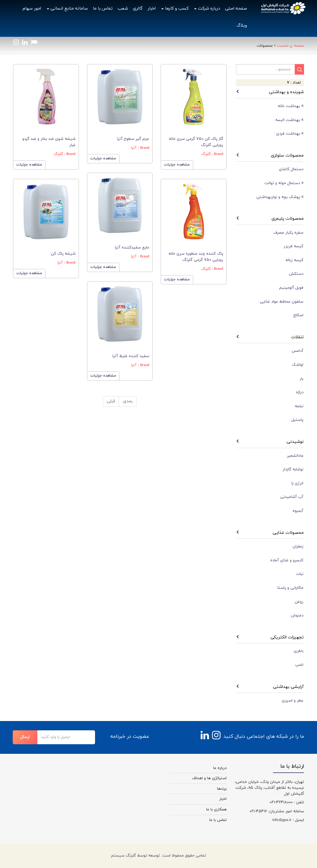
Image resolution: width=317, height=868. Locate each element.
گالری (138, 9)
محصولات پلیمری (288, 219)
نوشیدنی (295, 442)
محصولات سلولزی (287, 155)
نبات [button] (300, 574)
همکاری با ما (216, 810)
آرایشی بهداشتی (288, 687)
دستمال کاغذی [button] (291, 169)
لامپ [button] (299, 665)
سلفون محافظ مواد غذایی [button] (282, 302)
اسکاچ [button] (298, 315)
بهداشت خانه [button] (291, 106)
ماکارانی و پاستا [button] (290, 588)
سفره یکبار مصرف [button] (288, 233)
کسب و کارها (175, 9)
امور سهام (32, 9)
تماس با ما (103, 9)
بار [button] (302, 379)
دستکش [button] (296, 274)
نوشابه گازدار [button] (293, 469)
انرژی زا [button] (297, 483)
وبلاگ (242, 26)
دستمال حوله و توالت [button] (284, 183)
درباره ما (220, 768)
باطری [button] (299, 651)
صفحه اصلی (236, 9)
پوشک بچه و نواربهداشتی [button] (280, 197)
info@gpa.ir (282, 820)
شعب (123, 9)
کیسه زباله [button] (294, 260)
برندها (222, 789)
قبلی (111, 401)
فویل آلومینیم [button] (291, 288)
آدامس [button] (297, 351)
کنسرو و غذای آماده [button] (287, 560)
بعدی (128, 401)
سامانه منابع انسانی (67, 9)
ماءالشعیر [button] (295, 456)
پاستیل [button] (297, 420)
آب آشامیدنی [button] (292, 497)
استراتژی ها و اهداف (209, 778)
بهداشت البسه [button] (289, 120)
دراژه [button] (300, 392)
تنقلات (297, 337)
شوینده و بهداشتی (286, 92)
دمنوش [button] (297, 615)
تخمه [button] (299, 406)
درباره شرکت (207, 9)
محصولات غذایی (288, 533)
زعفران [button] (298, 546)
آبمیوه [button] (298, 511)
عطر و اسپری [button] (293, 701)
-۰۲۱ (273, 802)
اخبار (152, 9)
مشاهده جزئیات (29, 165)
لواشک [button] (297, 365)
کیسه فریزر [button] (293, 246)
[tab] (270, 106)
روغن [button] (299, 602)
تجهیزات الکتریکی (287, 637)
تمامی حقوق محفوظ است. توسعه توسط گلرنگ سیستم (158, 856)
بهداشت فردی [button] (290, 134)
